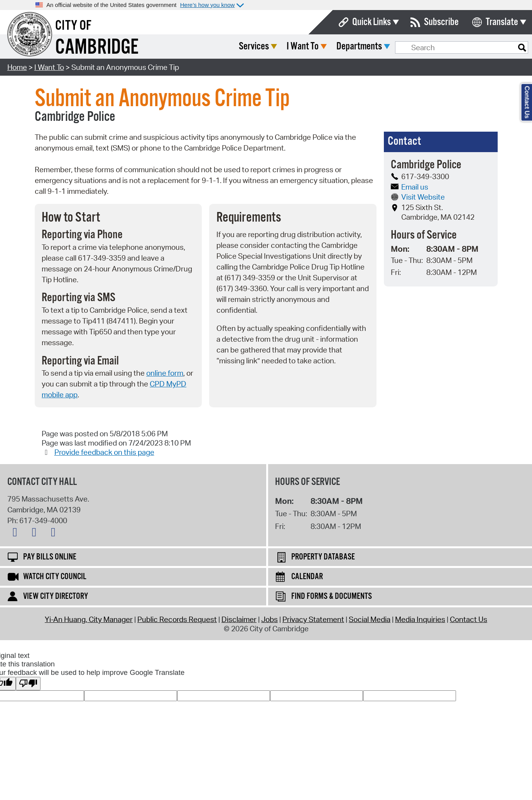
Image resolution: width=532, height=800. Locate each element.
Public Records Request (177, 619)
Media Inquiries (420, 619)
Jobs (269, 619)
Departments (417, 47)
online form (165, 373)
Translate (502, 22)
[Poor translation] (28, 684)
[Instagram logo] (55, 534)
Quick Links (372, 22)
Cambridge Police (75, 117)
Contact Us (469, 619)
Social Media (370, 619)
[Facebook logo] (36, 534)
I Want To (360, 47)
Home (17, 67)
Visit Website (418, 197)
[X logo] (17, 534)
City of (73, 26)
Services (311, 47)
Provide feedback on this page (104, 452)
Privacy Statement (313, 619)
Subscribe (441, 22)
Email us (410, 187)
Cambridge (97, 48)
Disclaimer (239, 619)
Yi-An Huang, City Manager (89, 619)
